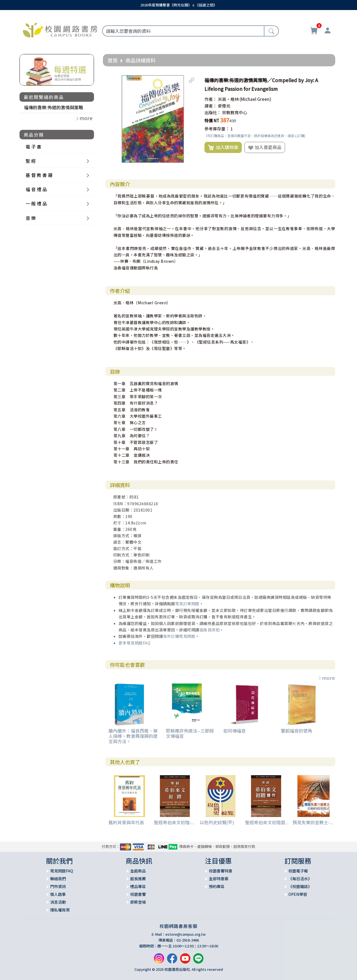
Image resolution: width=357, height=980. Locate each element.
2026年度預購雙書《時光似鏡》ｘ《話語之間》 (179, 5)
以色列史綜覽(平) (217, 822)
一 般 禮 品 (36, 203)
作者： (211, 99)
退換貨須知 (210, 630)
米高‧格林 (228, 99)
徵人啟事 (58, 894)
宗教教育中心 (235, 112)
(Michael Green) (255, 99)
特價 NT (212, 121)
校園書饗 (138, 894)
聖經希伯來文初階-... (174, 822)
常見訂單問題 (187, 604)
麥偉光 (224, 106)
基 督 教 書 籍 (39, 175)
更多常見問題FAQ (135, 643)
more (326, 678)
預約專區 (217, 886)
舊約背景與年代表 (126, 822)
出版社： (213, 112)
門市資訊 (58, 886)
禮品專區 (138, 886)
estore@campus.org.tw (186, 934)
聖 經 (31, 161)
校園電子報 (298, 871)
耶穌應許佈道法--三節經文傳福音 (190, 733)
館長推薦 (138, 879)
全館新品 (138, 871)
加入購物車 (223, 147)
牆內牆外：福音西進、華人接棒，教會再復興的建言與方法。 (133, 736)
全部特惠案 (219, 879)
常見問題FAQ (62, 871)
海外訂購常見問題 (179, 636)
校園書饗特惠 (221, 871)
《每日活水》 (300, 879)
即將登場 (138, 902)
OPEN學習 (298, 894)
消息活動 (58, 902)
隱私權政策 (60, 910)
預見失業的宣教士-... (313, 822)
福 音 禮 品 (36, 189)
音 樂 (31, 218)
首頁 (113, 60)
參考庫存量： (217, 129)
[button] (192, 80)
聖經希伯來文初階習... (267, 822)
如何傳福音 (235, 731)
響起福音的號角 (296, 731)
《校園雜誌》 (300, 886)
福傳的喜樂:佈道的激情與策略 (54, 107)
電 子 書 (33, 147)
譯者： (211, 106)
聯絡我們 (58, 879)
